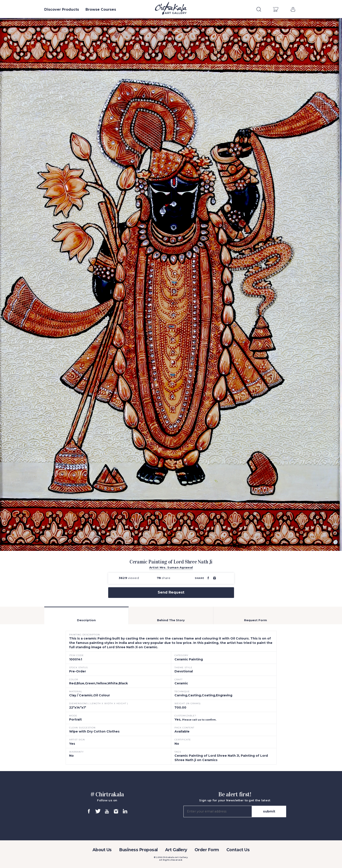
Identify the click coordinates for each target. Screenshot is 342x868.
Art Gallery (176, 850)
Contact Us (238, 850)
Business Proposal (138, 850)
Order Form (207, 850)
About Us (102, 850)
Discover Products (62, 9)
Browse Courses (101, 9)
